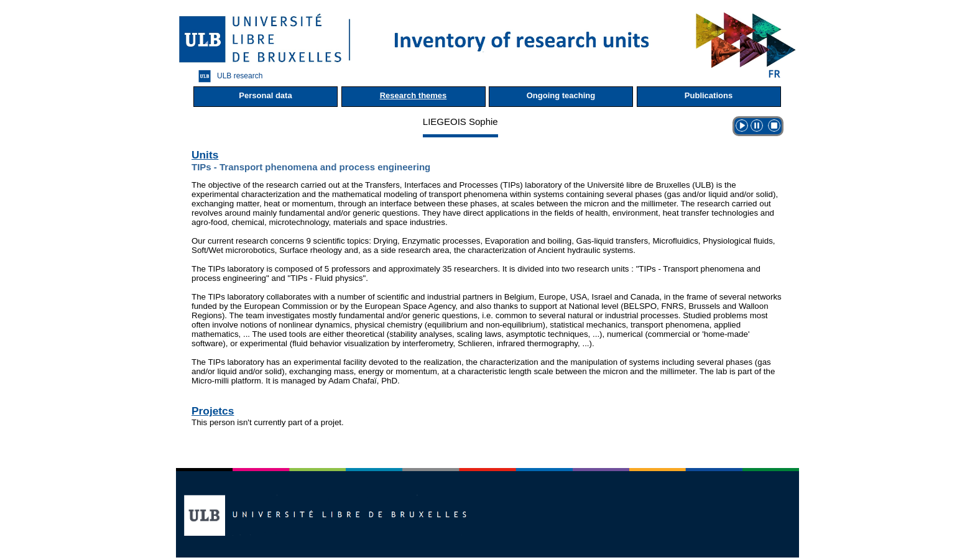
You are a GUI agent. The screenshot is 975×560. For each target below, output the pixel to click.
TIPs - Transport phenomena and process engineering (311, 167)
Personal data (265, 95)
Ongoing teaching (561, 95)
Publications (709, 95)
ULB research (227, 76)
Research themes (414, 95)
